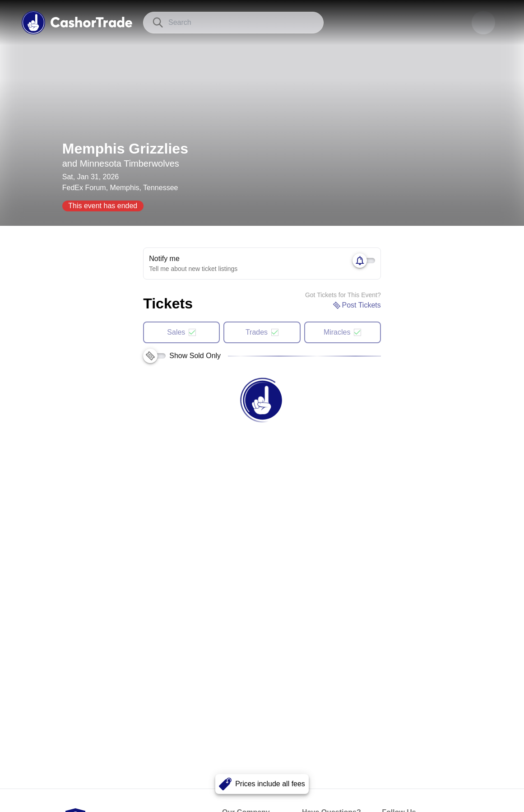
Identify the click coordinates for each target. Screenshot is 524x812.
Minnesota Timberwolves (130, 163)
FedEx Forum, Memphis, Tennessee (120, 188)
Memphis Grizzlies (125, 149)
